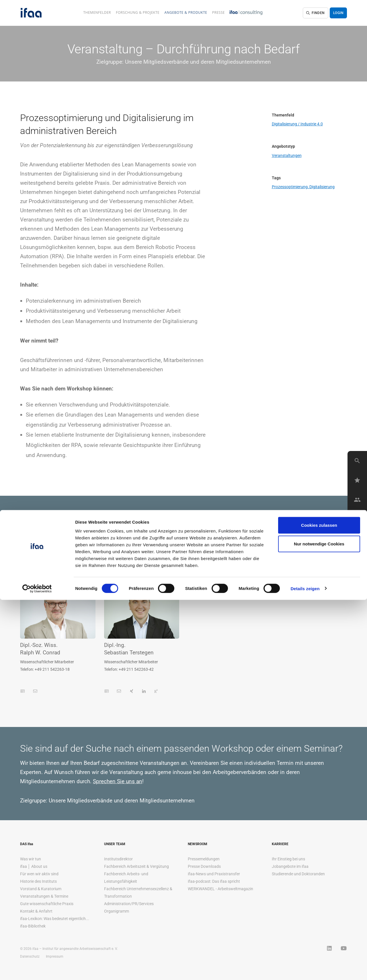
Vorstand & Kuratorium (41, 889)
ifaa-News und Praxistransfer (214, 874)
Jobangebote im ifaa (290, 866)
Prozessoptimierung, (291, 187)
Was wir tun (31, 859)
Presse (218, 12)
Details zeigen (305, 969)
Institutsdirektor (118, 859)
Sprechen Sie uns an (118, 781)
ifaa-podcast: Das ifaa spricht (214, 881)
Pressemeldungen (204, 859)
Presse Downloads (204, 866)
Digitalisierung (322, 187)
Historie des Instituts (38, 881)
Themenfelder (97, 12)
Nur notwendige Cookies (319, 924)
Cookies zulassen (319, 905)
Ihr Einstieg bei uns (288, 859)
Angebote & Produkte (186, 12)
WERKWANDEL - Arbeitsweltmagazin (220, 889)
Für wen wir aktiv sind (39, 874)
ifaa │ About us (34, 866)
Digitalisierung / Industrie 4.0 (297, 124)
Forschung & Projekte (138, 12)
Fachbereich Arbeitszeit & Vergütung (136, 866)
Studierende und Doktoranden (298, 874)
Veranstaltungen (287, 155)
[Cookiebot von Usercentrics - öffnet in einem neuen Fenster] (37, 969)
